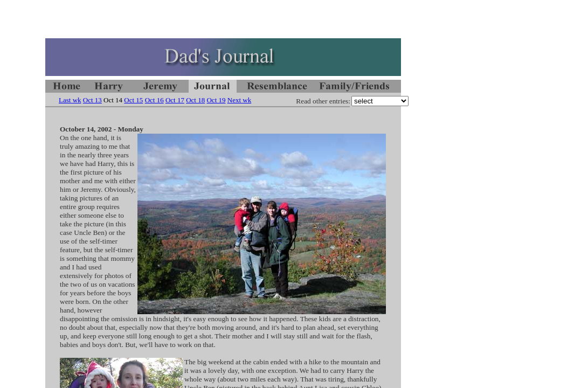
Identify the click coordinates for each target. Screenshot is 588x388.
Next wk (239, 100)
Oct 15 (133, 100)
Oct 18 (195, 100)
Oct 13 (92, 100)
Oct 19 (216, 100)
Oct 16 (154, 100)
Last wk (70, 100)
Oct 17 (175, 100)
